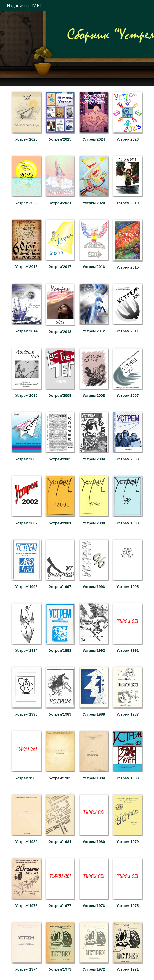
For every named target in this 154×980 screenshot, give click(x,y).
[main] (26, 139)
